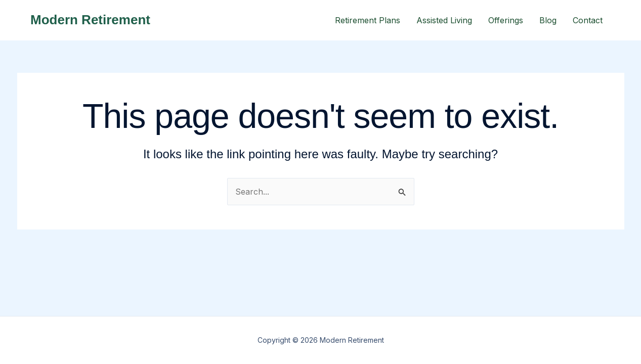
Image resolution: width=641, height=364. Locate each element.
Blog (548, 20)
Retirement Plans (368, 20)
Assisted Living (444, 20)
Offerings (506, 20)
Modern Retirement (90, 20)
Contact (588, 20)
